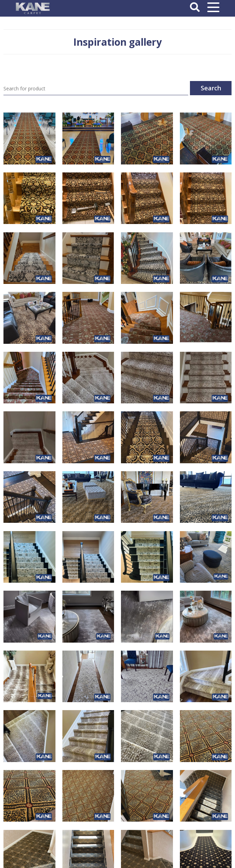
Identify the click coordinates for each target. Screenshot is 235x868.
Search (211, 88)
